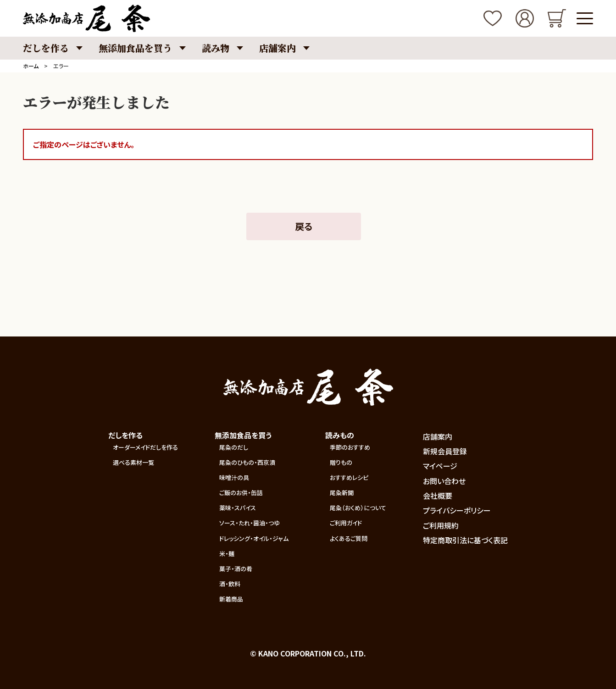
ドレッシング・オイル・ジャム (254, 538)
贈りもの (341, 462)
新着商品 (231, 599)
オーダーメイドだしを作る (145, 447)
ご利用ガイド (346, 523)
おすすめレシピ (349, 477)
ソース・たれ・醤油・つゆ (250, 523)
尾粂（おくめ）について (358, 508)
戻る (304, 226)
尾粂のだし (234, 447)
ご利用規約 (441, 525)
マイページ (440, 466)
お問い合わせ (444, 481)
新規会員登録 (445, 451)
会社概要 (438, 496)
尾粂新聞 (342, 493)
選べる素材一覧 (133, 462)
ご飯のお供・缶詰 (241, 493)
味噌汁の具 (234, 477)
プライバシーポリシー (457, 510)
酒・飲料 (230, 584)
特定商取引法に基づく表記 (465, 540)
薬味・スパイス (238, 508)
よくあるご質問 (349, 538)
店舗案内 (438, 436)
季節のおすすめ (350, 447)
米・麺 (227, 554)
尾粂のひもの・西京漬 (247, 462)
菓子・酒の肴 (236, 569)
